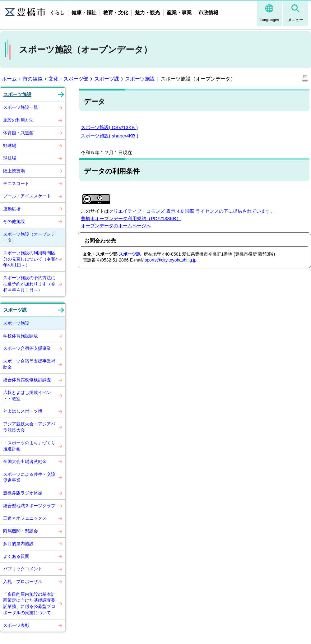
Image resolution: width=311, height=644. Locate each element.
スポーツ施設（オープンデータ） (29, 237)
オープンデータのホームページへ (116, 226)
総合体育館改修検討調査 (27, 380)
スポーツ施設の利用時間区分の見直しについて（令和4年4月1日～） (30, 259)
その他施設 (14, 221)
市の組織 (33, 79)
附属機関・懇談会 (21, 531)
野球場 (10, 146)
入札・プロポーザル (23, 581)
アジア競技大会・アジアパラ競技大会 (29, 427)
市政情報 (208, 13)
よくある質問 (16, 556)
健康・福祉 (84, 13)
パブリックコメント (23, 569)
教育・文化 (116, 13)
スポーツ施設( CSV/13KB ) (109, 127)
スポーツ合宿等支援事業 (27, 348)
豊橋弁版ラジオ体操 (23, 493)
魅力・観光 (147, 13)
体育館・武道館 (18, 133)
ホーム (9, 79)
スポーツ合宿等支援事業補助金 (29, 364)
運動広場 (12, 209)
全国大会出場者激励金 (25, 461)
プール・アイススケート (27, 196)
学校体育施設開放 (21, 336)
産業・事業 (179, 13)
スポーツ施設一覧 (21, 107)
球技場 (10, 158)
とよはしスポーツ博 (23, 411)
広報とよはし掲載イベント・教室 (27, 396)
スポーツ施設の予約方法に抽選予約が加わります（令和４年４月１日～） (29, 284)
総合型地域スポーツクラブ (29, 506)
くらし (57, 13)
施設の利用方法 (18, 120)
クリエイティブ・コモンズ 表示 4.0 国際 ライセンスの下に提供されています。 (192, 211)
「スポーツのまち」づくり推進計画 (29, 446)
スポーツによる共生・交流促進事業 (29, 477)
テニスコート (16, 183)
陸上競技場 (14, 171)
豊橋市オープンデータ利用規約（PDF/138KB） (131, 218)
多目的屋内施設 (18, 544)
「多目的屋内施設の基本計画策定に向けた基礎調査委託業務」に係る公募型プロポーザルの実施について (29, 603)
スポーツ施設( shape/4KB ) (110, 136)
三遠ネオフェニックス (25, 518)
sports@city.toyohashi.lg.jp (171, 260)
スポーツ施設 (140, 79)
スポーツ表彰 (16, 625)
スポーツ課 (107, 79)
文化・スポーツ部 (68, 79)
